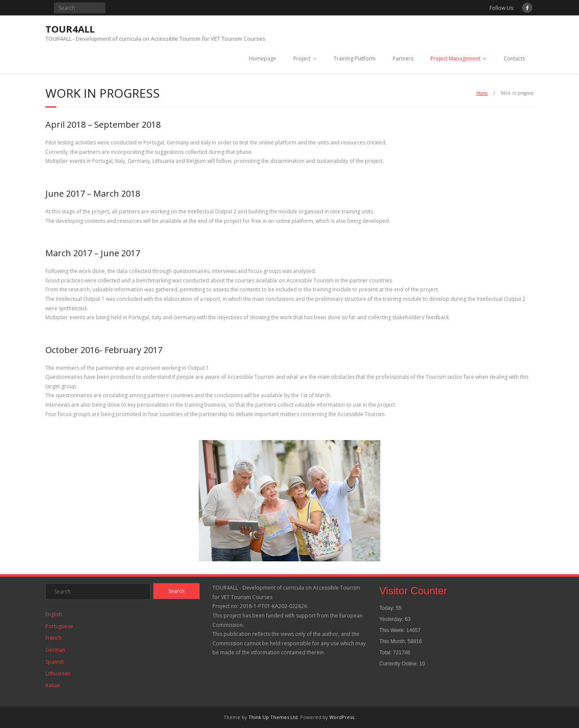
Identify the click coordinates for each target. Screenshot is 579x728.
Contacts (514, 58)
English (54, 614)
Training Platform (355, 58)
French (54, 638)
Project (302, 58)
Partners (403, 58)
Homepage (263, 58)
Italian (53, 685)
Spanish (55, 662)
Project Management (455, 58)
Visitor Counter (413, 591)
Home (482, 93)
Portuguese (59, 626)
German (55, 650)
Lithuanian (58, 673)
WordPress (342, 717)
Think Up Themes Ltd (273, 717)
